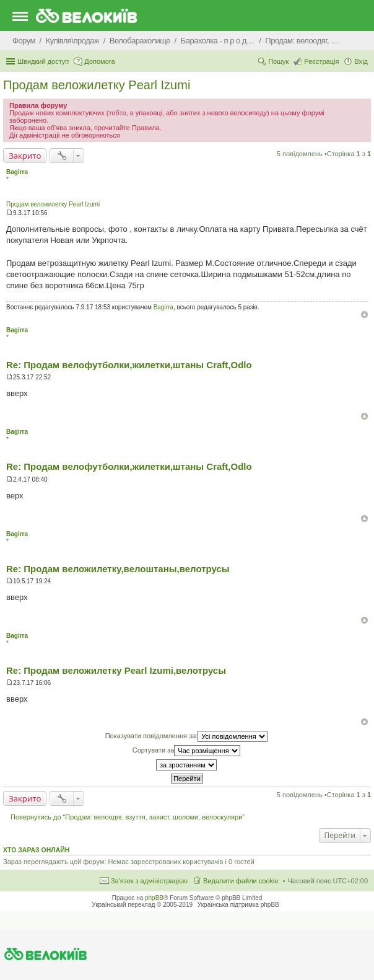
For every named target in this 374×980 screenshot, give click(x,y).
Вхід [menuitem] (361, 61)
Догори (364, 315)
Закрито (25, 156)
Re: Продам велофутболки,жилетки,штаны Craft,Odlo (129, 365)
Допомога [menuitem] (99, 61)
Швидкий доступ (43, 61)
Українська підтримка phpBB (238, 905)
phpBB (154, 898)
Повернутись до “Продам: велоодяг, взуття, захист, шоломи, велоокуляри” (128, 817)
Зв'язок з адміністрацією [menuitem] (149, 881)
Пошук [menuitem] (278, 61)
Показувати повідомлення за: (187, 736)
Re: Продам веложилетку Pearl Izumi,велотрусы (116, 670)
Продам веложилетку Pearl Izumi (97, 85)
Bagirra (17, 172)
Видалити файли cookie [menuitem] (241, 881)
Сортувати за (187, 751)
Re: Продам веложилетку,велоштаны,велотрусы (118, 569)
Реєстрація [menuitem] (321, 61)
